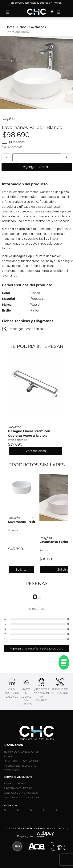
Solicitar (22, 570)
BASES (8, 756)
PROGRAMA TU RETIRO (18, 788)
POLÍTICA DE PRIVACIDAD (20, 766)
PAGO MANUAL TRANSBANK (22, 797)
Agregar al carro (37, 167)
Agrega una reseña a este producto (37, 648)
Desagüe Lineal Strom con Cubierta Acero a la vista (29, 433)
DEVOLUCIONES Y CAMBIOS (22, 761)
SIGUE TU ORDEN (15, 783)
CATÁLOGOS (12, 770)
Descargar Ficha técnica (26, 329)
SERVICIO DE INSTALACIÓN (21, 793)
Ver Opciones (36, 451)
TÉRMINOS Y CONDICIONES (21, 752)
